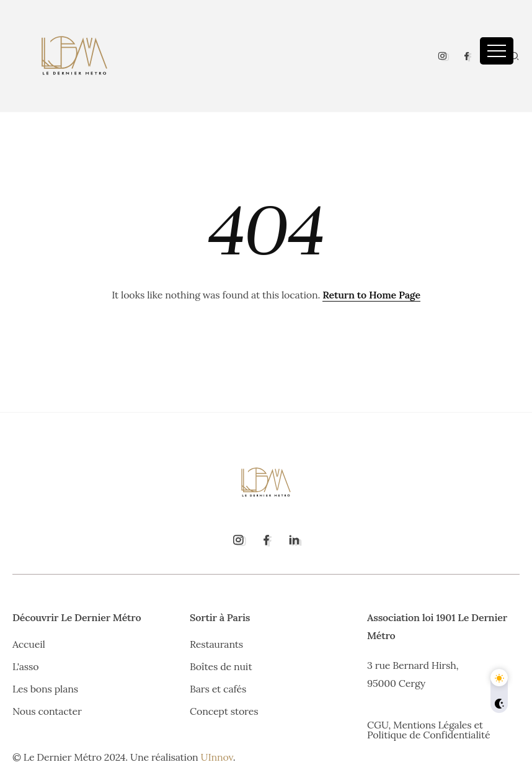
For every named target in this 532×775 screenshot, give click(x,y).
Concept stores (224, 711)
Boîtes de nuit (221, 666)
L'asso (25, 666)
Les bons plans (45, 689)
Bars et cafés (218, 689)
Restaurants (216, 644)
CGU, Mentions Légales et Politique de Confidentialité (429, 730)
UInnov (217, 757)
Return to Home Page (371, 295)
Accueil (29, 644)
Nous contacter (47, 711)
